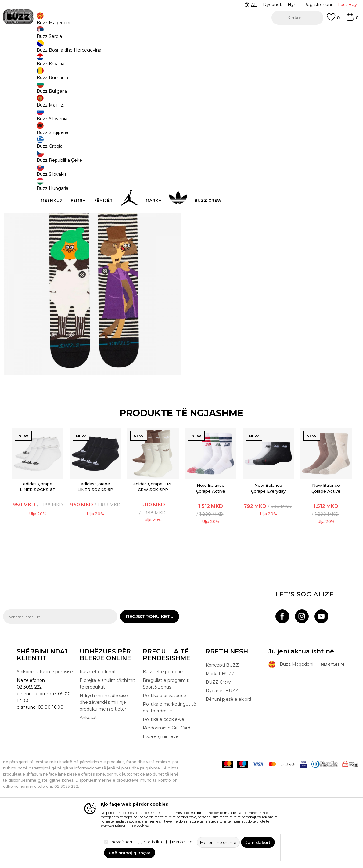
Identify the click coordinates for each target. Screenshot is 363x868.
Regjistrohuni (318, 5)
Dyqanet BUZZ (222, 748)
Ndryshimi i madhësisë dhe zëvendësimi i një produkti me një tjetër (104, 760)
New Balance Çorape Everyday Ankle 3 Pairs (269, 545)
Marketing (182, 842)
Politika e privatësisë (164, 753)
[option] (182, 34)
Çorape (84, 49)
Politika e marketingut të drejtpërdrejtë (169, 765)
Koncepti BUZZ (222, 722)
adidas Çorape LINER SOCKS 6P (37, 541)
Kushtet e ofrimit (98, 729)
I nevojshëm (122, 842)
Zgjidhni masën (211, 100)
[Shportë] (352, 20)
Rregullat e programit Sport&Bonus (166, 741)
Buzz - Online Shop (20, 49)
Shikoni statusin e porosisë (45, 729)
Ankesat (88, 775)
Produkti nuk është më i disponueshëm (246, 139)
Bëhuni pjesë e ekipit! (228, 757)
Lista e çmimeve (161, 794)
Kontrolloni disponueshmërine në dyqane (272, 182)
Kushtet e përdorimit (165, 729)
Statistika (153, 842)
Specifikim (272, 162)
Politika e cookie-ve (164, 777)
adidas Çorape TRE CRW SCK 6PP (153, 541)
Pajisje (68, 49)
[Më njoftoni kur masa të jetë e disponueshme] (203, 110)
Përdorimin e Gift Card (167, 785)
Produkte (50, 49)
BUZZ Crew (218, 740)
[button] (297, 18)
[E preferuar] (333, 20)
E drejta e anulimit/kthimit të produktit (107, 741)
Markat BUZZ (220, 731)
